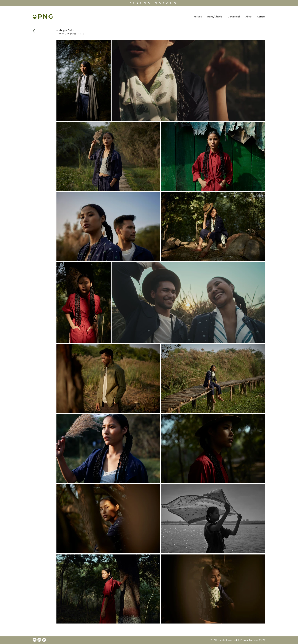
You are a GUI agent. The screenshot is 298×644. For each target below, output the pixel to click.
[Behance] (35, 640)
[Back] (34, 31)
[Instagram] (39, 640)
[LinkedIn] (44, 640)
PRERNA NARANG (154, 3)
